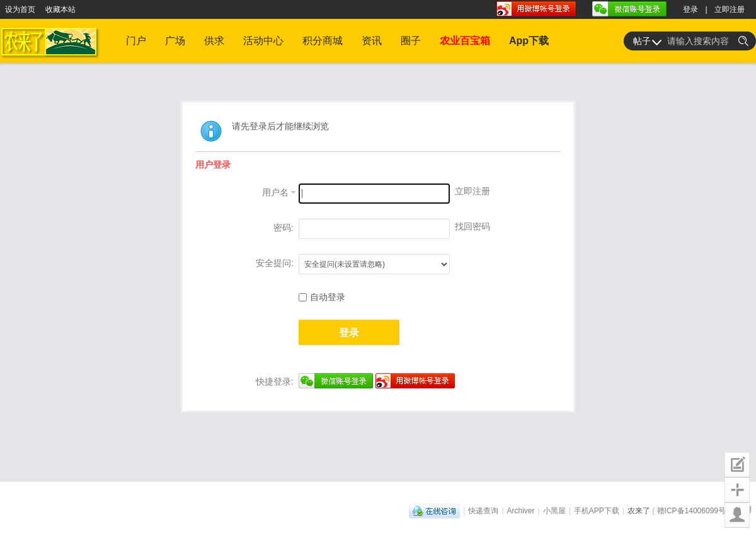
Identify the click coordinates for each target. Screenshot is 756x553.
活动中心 (263, 41)
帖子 (642, 41)
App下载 (529, 41)
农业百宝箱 (465, 41)
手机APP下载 (597, 511)
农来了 (639, 511)
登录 (690, 9)
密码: (283, 228)
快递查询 (483, 511)
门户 (136, 41)
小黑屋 (554, 511)
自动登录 (322, 297)
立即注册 (730, 9)
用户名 (275, 192)
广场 (175, 41)
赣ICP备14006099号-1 (695, 511)
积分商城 (323, 41)
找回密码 (472, 226)
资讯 (372, 41)
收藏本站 (60, 9)
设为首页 (20, 9)
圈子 (411, 41)
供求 (214, 41)
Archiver (521, 511)
